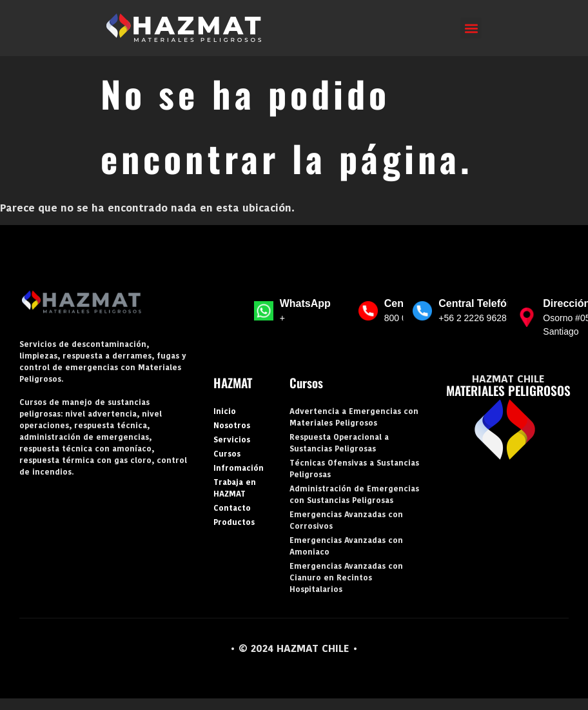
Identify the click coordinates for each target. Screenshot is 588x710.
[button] (471, 28)
